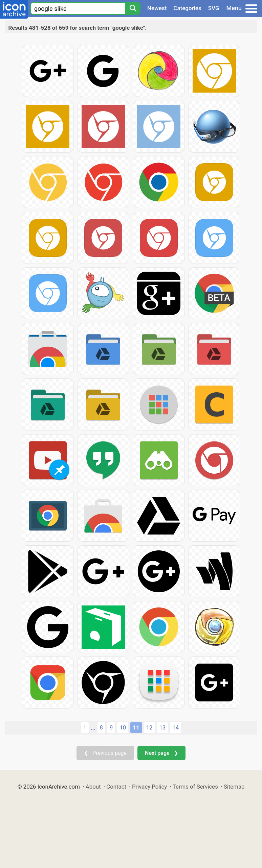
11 (136, 727)
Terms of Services (195, 787)
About (93, 787)
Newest (157, 8)
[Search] (133, 8)
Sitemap (234, 787)
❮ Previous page (105, 753)
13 (162, 727)
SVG (214, 8)
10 (123, 727)
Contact (116, 787)
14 (176, 727)
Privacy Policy (149, 787)
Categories (187, 8)
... (93, 728)
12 (149, 727)
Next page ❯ (161, 753)
